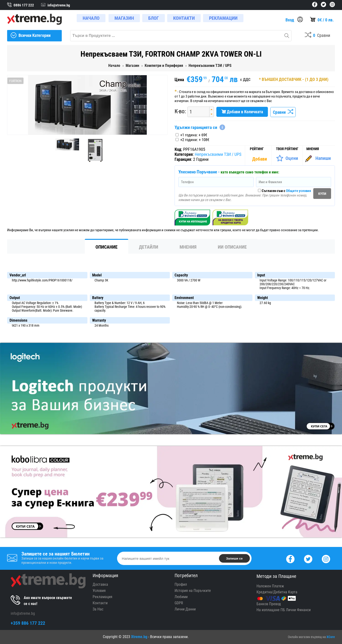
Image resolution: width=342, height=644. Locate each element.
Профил (181, 584)
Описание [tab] (107, 247)
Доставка (100, 584)
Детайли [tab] (149, 247)
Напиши (323, 158)
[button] (211, 109)
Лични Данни (185, 609)
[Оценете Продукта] (287, 158)
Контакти (100, 603)
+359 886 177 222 (28, 623)
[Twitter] (308, 558)
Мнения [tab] (188, 247)
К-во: (180, 111)
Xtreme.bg (139, 637)
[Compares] (317, 36)
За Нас (98, 609)
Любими (181, 597)
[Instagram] (326, 558)
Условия (99, 591)
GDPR (179, 603)
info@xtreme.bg (23, 613)
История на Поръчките (193, 591)
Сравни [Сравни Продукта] (283, 112)
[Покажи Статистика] (260, 159)
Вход (290, 20)
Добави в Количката (242, 112)
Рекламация (102, 597)
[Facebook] (290, 558)
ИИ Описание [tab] (232, 247)
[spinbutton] (197, 112)
